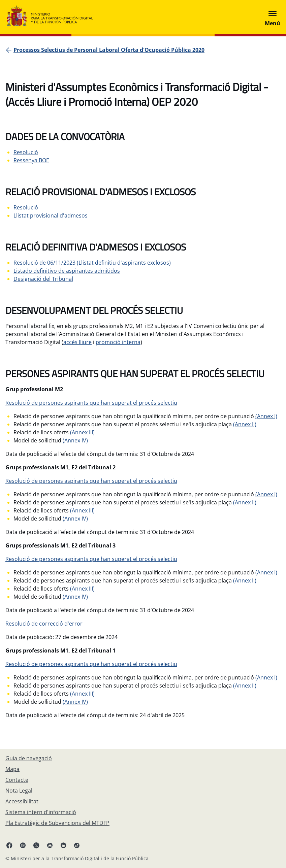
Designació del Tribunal (43, 279)
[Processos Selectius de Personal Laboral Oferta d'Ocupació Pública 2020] (109, 50)
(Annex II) (245, 424)
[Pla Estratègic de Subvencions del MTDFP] (57, 823)
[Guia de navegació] (29, 758)
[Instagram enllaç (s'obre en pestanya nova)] (23, 845)
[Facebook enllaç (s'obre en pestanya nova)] (9, 845)
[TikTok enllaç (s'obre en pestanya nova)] (77, 845)
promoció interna (118, 342)
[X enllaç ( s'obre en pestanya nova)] (36, 845)
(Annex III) (82, 432)
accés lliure (77, 342)
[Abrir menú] (273, 17)
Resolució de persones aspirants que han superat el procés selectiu (91, 403)
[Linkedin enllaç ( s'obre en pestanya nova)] (63, 845)
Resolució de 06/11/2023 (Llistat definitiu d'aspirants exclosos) (92, 263)
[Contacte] (17, 780)
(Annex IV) (75, 440)
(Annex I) (266, 416)
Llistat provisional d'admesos (51, 215)
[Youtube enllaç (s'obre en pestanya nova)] (50, 845)
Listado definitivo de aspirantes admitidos (67, 271)
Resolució (26, 152)
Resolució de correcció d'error (44, 624)
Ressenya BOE (31, 160)
